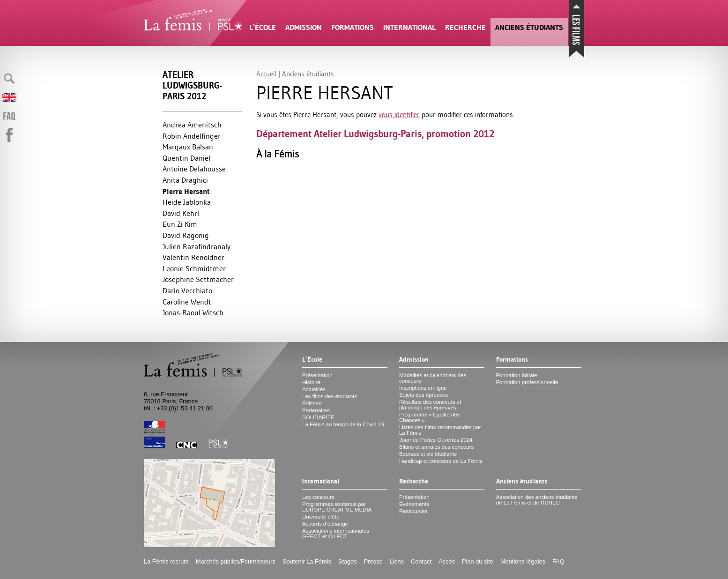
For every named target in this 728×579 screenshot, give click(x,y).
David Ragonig (186, 235)
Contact (421, 561)
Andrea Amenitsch (192, 125)
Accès (447, 561)
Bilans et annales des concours (436, 447)
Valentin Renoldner (193, 257)
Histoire (311, 382)
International (409, 27)
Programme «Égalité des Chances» (429, 417)
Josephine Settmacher (198, 279)
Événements (414, 504)
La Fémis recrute (166, 561)
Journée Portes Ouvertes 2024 (436, 440)
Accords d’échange (325, 524)
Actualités (314, 389)
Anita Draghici (185, 180)
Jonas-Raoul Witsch (193, 312)
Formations (353, 27)
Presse (373, 561)
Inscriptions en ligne (423, 388)
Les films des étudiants (330, 396)
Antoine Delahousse (194, 169)
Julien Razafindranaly (197, 246)
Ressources (413, 511)
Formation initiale (517, 375)
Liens (397, 561)
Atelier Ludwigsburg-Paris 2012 (192, 85)
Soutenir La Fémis (307, 561)
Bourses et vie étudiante (428, 454)
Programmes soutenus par (337, 507)
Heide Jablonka (187, 202)
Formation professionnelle (527, 382)
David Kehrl (181, 213)
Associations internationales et (336, 534)
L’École (263, 27)
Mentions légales (523, 561)
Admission (304, 27)
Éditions (312, 403)
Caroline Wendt (187, 302)
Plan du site (478, 561)
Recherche (465, 27)
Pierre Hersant (186, 191)
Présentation (317, 375)
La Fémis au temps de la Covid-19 (343, 424)
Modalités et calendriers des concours (433, 378)
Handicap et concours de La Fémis (441, 461)
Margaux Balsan (188, 147)
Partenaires (316, 410)
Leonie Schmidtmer (194, 268)
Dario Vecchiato (187, 290)
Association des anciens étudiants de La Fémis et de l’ (537, 500)
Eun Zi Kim (180, 224)
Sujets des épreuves (423, 395)
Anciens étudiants (529, 27)
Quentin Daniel (186, 158)
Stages (348, 561)
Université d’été (321, 517)
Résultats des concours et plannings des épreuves (430, 405)
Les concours (318, 497)
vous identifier (399, 115)
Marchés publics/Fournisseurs (236, 561)
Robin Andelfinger (192, 136)
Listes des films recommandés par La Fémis (440, 430)
